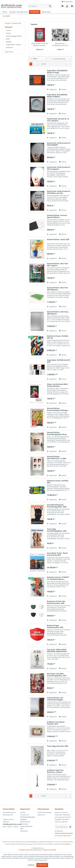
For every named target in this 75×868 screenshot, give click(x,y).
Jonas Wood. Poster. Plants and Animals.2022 (57, 554)
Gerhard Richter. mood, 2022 (58, 240)
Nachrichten (9, 52)
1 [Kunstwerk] (31, 64)
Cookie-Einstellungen (44, 812)
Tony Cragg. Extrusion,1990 (57, 746)
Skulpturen (10, 47)
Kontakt (23, 812)
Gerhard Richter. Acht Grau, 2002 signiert (58, 313)
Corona (8, 30)
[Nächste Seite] (34, 64)
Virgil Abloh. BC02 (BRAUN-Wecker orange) (57, 72)
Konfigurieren (42, 865)
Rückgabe (23, 819)
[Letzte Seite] (38, 64)
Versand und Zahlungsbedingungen (28, 816)
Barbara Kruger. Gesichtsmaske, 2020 (55, 626)
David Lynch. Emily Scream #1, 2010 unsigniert (59, 168)
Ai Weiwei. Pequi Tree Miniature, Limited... (55, 771)
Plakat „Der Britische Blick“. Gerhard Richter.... (58, 385)
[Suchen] (50, 6)
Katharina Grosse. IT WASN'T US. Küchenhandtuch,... (58, 578)
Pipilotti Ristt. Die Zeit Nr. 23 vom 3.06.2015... (58, 120)
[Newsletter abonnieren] (70, 827)
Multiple (9, 42)
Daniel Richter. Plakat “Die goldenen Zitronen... (40, 44)
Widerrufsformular (26, 826)
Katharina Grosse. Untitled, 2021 (58, 482)
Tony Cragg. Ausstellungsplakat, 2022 (57, 530)
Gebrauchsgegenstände (14, 36)
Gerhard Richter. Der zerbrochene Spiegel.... (56, 699)
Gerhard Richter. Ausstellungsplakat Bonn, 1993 (57, 433)
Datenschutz (24, 824)
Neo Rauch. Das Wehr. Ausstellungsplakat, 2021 (57, 675)
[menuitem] (40, 6)
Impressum (24, 831)
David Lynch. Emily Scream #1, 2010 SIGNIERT (59, 144)
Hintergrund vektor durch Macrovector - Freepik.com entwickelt (37, 850)
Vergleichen (52, 89)
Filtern (34, 59)
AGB (22, 829)
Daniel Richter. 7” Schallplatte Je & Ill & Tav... (61, 44)
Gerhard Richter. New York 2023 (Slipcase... (57, 289)
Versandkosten (33, 842)
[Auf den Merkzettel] (63, 90)
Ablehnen (31, 865)
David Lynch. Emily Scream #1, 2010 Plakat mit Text (59, 192)
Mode (8, 39)
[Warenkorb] (72, 6)
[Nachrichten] (46, 12)
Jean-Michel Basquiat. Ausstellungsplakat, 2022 (57, 506)
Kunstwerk (9, 27)
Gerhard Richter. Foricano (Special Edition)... (57, 216)
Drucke (8, 33)
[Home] (5, 12)
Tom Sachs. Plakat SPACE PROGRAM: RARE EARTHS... (57, 651)
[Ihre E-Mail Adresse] (62, 827)
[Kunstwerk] (35, 12)
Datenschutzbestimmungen (64, 833)
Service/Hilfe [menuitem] (67, 2)
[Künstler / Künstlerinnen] (19, 12)
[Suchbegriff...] (40, 6)
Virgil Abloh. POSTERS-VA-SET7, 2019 (59, 361)
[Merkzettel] (62, 6)
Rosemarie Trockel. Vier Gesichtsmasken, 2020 (56, 602)
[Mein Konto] (67, 6)
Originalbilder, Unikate (13, 45)
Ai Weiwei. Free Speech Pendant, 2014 (56, 723)
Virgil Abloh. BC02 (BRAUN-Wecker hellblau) (57, 96)
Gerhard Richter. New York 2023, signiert (57, 265)
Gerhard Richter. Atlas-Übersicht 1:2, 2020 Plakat (56, 458)
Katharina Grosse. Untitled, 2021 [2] (58, 337)
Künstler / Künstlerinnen (13, 23)
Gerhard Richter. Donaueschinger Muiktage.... (58, 409)
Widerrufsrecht (25, 822)
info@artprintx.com (12, 824)
